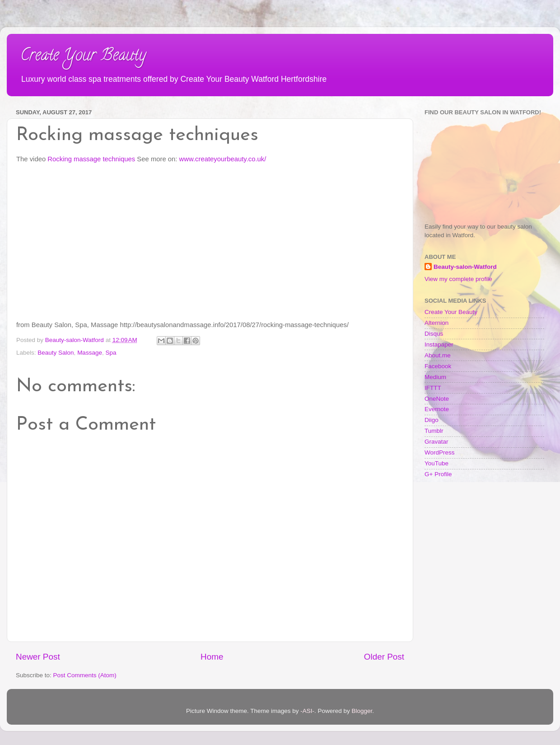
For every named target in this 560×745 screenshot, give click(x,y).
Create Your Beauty (83, 56)
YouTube (436, 463)
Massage (90, 353)
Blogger (362, 711)
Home (212, 657)
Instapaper (439, 344)
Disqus (434, 334)
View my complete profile (458, 279)
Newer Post (38, 657)
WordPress (440, 452)
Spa (111, 353)
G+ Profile (438, 474)
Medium (435, 377)
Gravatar (436, 442)
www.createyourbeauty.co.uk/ (223, 159)
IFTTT (433, 388)
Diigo (432, 420)
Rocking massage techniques (91, 159)
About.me (438, 355)
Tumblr (434, 431)
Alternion (436, 323)
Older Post (384, 657)
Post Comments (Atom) (85, 675)
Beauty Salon (56, 353)
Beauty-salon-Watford (465, 267)
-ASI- (307, 711)
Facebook (438, 366)
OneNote (437, 399)
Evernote (437, 409)
